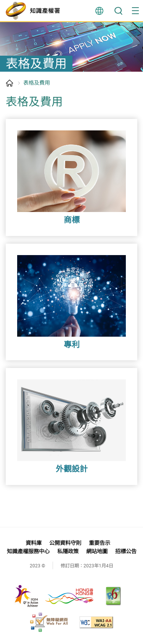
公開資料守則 (65, 543)
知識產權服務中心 (28, 551)
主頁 (10, 83)
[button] (135, 11)
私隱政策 (68, 551)
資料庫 (34, 543)
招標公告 (126, 551)
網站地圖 (97, 551)
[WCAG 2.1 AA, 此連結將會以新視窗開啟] (96, 622)
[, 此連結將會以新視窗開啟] (52, 596)
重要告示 (100, 543)
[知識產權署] (35, 11)
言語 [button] (99, 11)
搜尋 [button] (118, 11)
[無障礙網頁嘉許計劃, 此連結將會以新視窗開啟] (49, 622)
